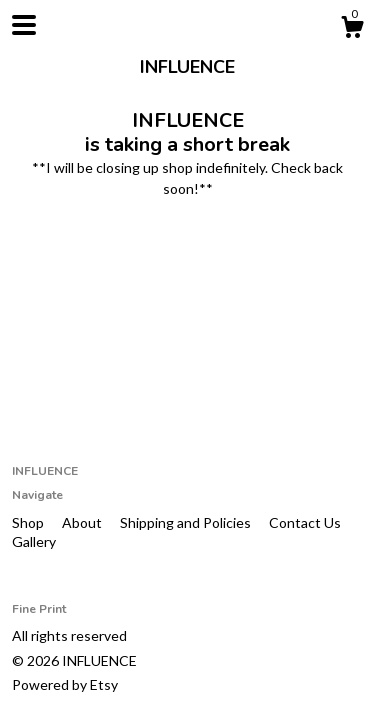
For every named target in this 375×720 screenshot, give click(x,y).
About (83, 522)
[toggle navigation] (24, 25)
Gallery (34, 541)
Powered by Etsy (65, 684)
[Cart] (352, 30)
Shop (29, 522)
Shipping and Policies (187, 522)
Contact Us (305, 522)
